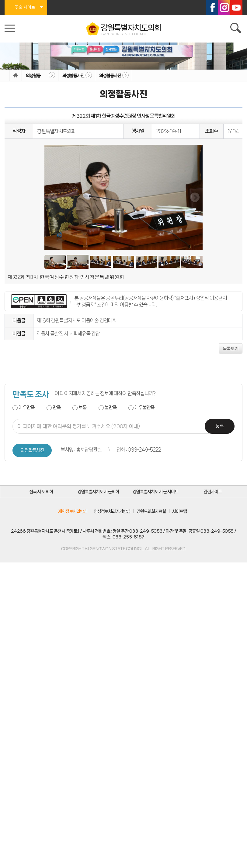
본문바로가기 (0, 0)
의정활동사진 (73, 76)
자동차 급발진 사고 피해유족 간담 (68, 333)
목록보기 (231, 348)
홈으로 (16, 76)
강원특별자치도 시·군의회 (98, 492)
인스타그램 (224, 8)
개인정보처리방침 (73, 511)
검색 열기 (236, 29)
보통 (82, 407)
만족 (57, 407)
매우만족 (26, 407)
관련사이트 (213, 492)
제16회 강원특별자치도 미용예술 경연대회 (77, 320)
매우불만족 (144, 407)
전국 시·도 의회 (41, 492)
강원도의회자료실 (151, 511)
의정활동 (33, 76)
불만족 (111, 407)
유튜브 (236, 8)
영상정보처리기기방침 (112, 511)
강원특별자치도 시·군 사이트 (155, 492)
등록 (220, 426)
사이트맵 (179, 511)
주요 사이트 (25, 8)
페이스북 (212, 8)
